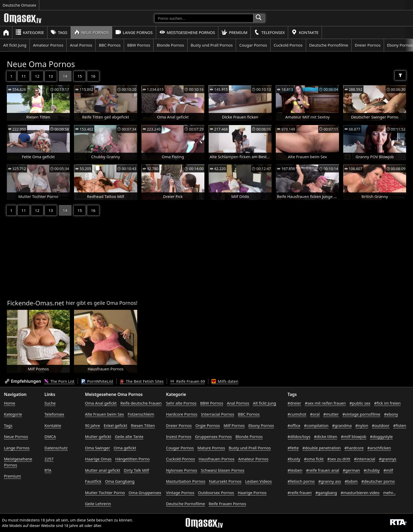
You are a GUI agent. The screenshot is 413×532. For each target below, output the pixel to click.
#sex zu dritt (339, 459)
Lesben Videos (259, 481)
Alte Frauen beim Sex (105, 414)
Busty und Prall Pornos (212, 45)
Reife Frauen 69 (188, 381)
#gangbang (326, 493)
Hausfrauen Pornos (217, 459)
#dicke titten (326, 436)
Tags (59, 32)
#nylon (362, 425)
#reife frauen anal (323, 470)
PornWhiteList (97, 381)
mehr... (390, 493)
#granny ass (330, 481)
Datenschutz (56, 448)
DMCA (50, 436)
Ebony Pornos (261, 425)
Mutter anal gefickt (103, 470)
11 (24, 76)
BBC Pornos (110, 45)
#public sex (360, 403)
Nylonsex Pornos (181, 470)
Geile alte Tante (129, 436)
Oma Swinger (98, 448)
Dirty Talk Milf (136, 470)
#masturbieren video (360, 493)
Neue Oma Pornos (41, 64)
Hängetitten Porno (132, 459)
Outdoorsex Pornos (216, 493)
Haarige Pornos (252, 493)
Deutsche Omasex (19, 5)
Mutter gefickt (98, 436)
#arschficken (379, 448)
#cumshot (297, 414)
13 (51, 76)
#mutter (331, 414)
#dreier (294, 403)
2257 (49, 459)
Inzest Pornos (179, 436)
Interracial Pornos (218, 414)
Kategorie (30, 32)
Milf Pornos (234, 425)
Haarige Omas (98, 459)
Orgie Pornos (208, 425)
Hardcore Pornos (182, 414)
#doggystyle (382, 436)
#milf (388, 470)
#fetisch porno (301, 481)
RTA (48, 470)
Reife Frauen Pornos (227, 504)
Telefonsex (269, 32)
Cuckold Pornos (288, 45)
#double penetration (322, 448)
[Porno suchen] (204, 18)
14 (65, 76)
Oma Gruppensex (145, 493)
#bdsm (351, 481)
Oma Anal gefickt (101, 403)
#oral (315, 414)
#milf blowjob (353, 436)
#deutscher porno (378, 481)
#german (351, 470)
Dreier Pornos (368, 45)
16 (93, 76)
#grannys (388, 459)
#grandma (342, 425)
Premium (234, 32)
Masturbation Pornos (186, 481)
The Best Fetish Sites (142, 381)
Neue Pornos (91, 32)
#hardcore (354, 448)
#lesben (295, 470)
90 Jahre (93, 425)
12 (37, 76)
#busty (294, 459)
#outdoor (381, 425)
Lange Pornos (134, 32)
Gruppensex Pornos (213, 436)
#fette (293, 448)
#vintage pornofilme (361, 414)
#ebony (391, 414)
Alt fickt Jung (15, 45)
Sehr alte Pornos (181, 403)
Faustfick (93, 481)
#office (294, 425)
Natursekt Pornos (225, 481)
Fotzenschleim (141, 414)
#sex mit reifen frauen (325, 403)
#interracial (365, 459)
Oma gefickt (125, 448)
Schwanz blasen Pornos (222, 470)
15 (80, 76)
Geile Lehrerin (98, 504)
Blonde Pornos (170, 45)
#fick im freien (387, 403)
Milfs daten (225, 381)
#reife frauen (300, 493)
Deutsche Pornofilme (329, 45)
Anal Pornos (81, 45)
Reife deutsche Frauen (141, 403)
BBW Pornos (139, 45)
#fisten (400, 425)
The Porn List (59, 381)
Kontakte (305, 32)
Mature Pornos (211, 448)
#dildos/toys (299, 436)
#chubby (372, 470)
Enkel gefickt (115, 425)
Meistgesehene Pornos (187, 32)
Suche (50, 403)
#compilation (316, 425)
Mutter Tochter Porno (105, 493)
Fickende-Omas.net (36, 303)
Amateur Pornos (48, 45)
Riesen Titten (143, 425)
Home (10, 403)
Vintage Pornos (180, 493)
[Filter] (400, 75)
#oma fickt (314, 459)
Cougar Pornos (253, 45)
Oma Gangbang (120, 481)
